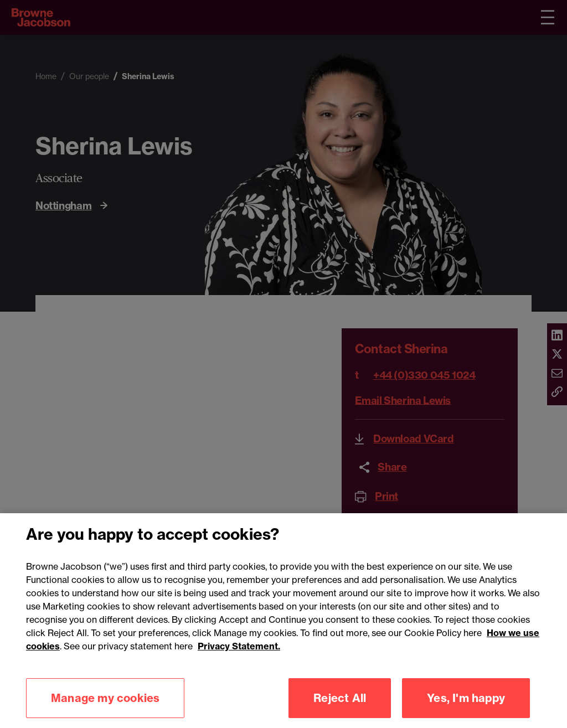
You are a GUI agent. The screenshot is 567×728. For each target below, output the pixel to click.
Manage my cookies (105, 704)
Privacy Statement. (239, 652)
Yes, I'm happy (466, 704)
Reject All (340, 704)
